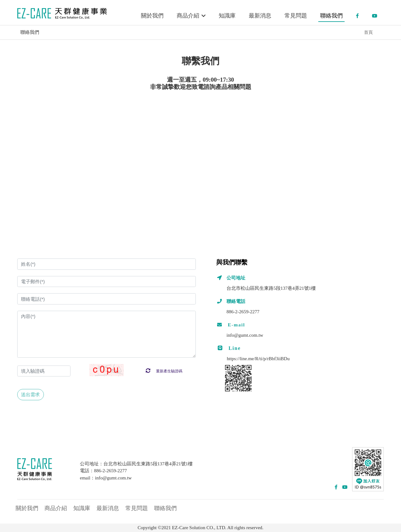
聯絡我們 (331, 16)
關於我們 (152, 16)
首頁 (368, 32)
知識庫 (227, 16)
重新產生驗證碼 (164, 371)
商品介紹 (191, 16)
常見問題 (296, 16)
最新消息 (260, 16)
